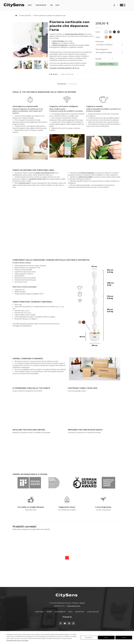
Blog (70, 610)
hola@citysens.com (74, 605)
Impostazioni (89, 638)
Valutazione (73, 83)
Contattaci (80, 610)
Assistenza (39, 610)
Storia (49, 610)
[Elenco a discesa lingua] (118, 5)
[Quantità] (109, 59)
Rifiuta (106, 638)
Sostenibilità (60, 610)
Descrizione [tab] (61, 83)
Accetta (124, 638)
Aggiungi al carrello (107, 64)
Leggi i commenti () (67, 74)
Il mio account (93, 610)
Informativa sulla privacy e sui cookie (17, 640)
